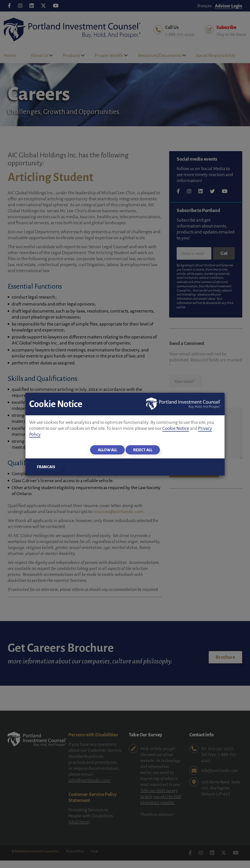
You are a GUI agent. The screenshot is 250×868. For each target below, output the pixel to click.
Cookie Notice (176, 428)
